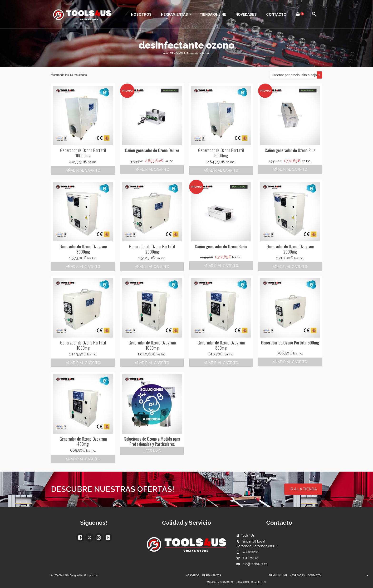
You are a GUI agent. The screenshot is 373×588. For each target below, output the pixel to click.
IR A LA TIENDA (303, 489)
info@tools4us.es (252, 564)
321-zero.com (91, 576)
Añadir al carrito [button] (83, 170)
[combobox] (296, 75)
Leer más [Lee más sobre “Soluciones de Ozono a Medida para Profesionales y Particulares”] (152, 451)
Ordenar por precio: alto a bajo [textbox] (294, 75)
